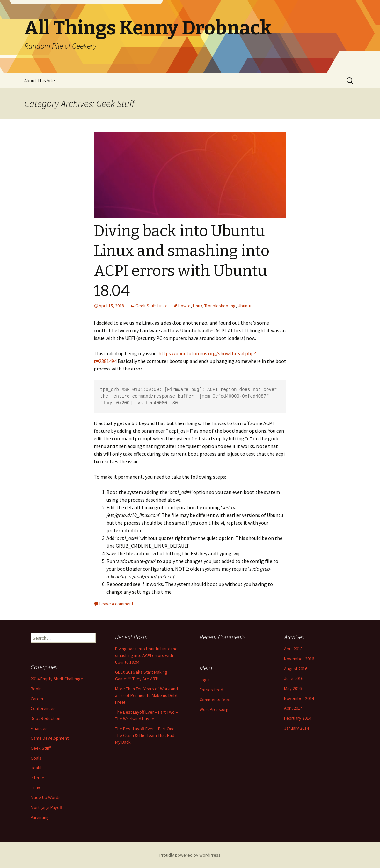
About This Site (40, 81)
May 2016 (293, 688)
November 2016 (299, 659)
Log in (205, 680)
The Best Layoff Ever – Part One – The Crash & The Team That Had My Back (146, 735)
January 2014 (296, 728)
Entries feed (211, 690)
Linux (162, 306)
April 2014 (293, 708)
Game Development (50, 738)
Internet (38, 778)
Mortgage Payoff (46, 807)
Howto (184, 306)
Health (37, 768)
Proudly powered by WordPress (190, 855)
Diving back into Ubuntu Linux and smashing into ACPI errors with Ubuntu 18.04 (146, 655)
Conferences (43, 708)
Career (37, 699)
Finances (39, 728)
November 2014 (299, 698)
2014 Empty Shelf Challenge (57, 679)
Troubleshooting (220, 306)
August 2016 (296, 669)
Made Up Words (46, 797)
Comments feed (215, 700)
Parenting (40, 817)
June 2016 (294, 678)
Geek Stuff (145, 306)
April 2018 (293, 649)
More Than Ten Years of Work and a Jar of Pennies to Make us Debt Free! (146, 695)
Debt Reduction (45, 718)
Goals (36, 758)
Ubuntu (245, 306)
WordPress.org (214, 709)
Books (37, 689)
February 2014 (298, 718)
